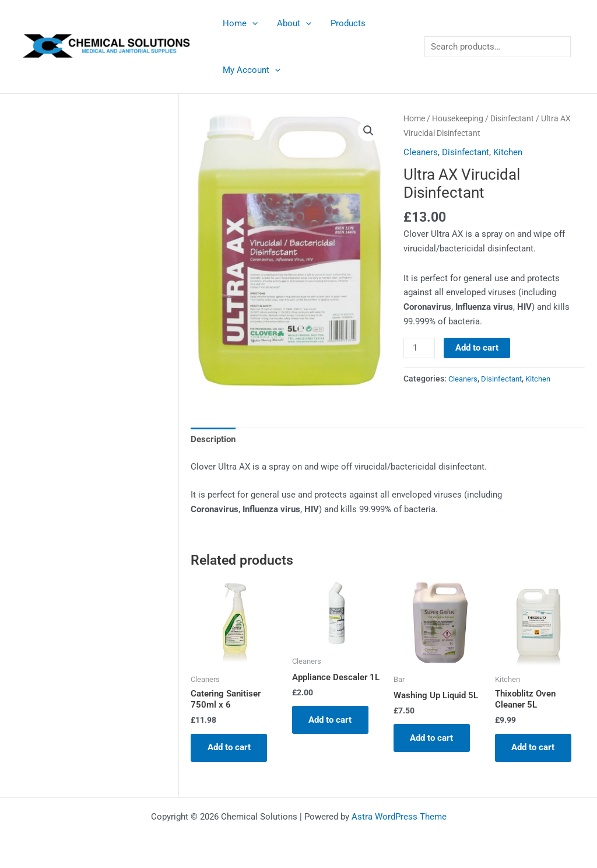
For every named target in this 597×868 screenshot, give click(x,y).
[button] (368, 131)
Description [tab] (213, 439)
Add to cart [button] (230, 748)
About (291, 23)
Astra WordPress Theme (399, 817)
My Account (250, 70)
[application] (251, 23)
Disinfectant (512, 118)
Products (343, 23)
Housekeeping (458, 118)
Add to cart (477, 348)
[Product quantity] (419, 348)
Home (239, 23)
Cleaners (421, 152)
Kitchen (508, 152)
